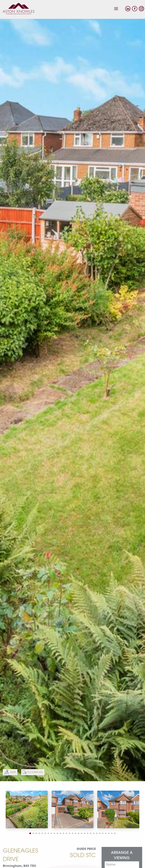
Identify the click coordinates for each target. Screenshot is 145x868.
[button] (30, 833)
